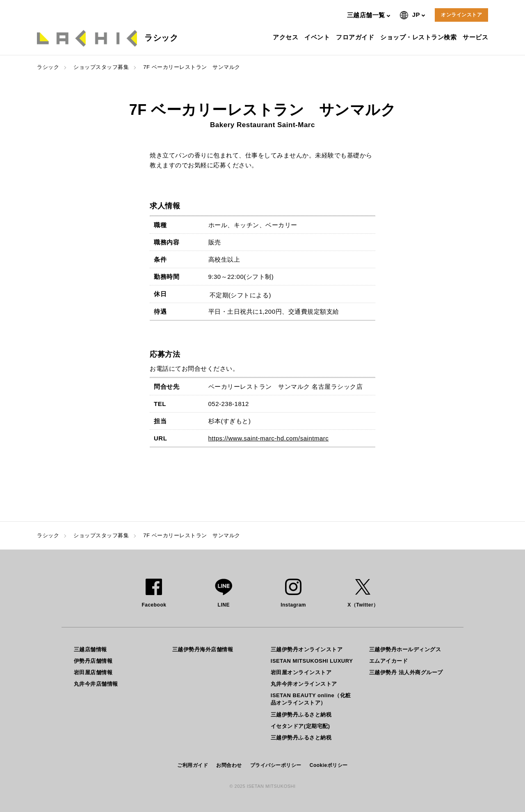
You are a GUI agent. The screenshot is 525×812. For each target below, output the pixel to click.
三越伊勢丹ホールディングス (405, 649)
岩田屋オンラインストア (301, 672)
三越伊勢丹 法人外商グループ (406, 672)
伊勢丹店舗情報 (93, 661)
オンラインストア (461, 15)
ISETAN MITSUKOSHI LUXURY (312, 661)
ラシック (48, 67)
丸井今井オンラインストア (304, 684)
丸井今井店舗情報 (96, 684)
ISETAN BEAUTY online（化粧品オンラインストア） (311, 699)
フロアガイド (356, 37)
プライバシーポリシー (276, 765)
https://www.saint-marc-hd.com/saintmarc (269, 438)
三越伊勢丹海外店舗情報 (203, 649)
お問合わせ (229, 765)
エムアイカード (389, 661)
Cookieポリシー (329, 765)
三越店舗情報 (90, 649)
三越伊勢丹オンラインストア (307, 649)
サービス (476, 37)
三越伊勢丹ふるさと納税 (301, 715)
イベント (318, 37)
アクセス (286, 37)
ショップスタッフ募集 (101, 67)
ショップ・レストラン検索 (419, 37)
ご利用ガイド (193, 765)
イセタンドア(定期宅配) (300, 726)
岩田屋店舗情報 (93, 672)
